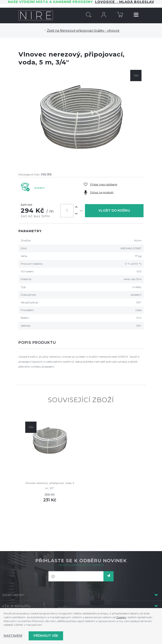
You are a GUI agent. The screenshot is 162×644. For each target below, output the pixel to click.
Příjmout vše (46, 636)
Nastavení (13, 636)
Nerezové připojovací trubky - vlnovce (90, 31)
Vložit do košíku (114, 210)
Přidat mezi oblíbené (104, 184)
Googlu (121, 617)
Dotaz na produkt (102, 192)
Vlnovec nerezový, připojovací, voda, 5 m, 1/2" (50, 485)
